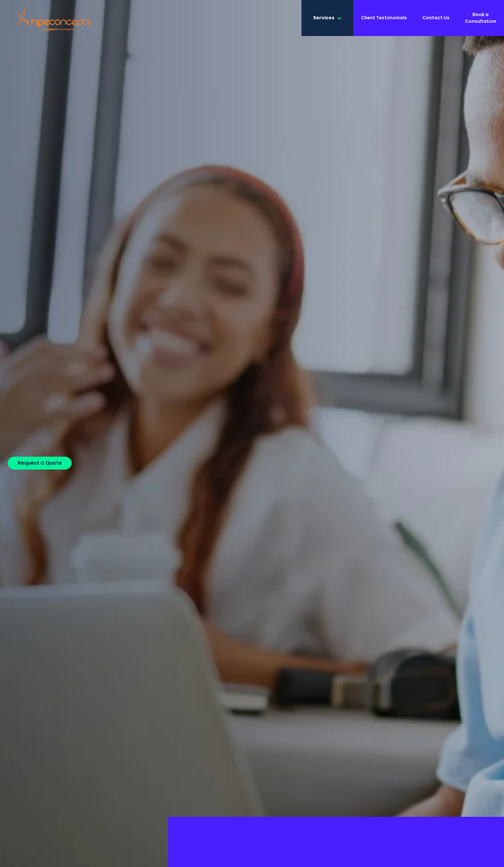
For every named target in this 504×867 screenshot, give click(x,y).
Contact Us (436, 18)
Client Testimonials (384, 18)
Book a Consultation (481, 18)
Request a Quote (40, 463)
